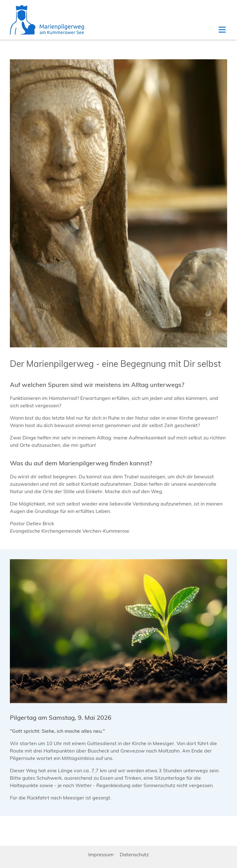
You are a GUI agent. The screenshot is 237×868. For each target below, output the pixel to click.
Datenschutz (134, 854)
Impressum (101, 854)
